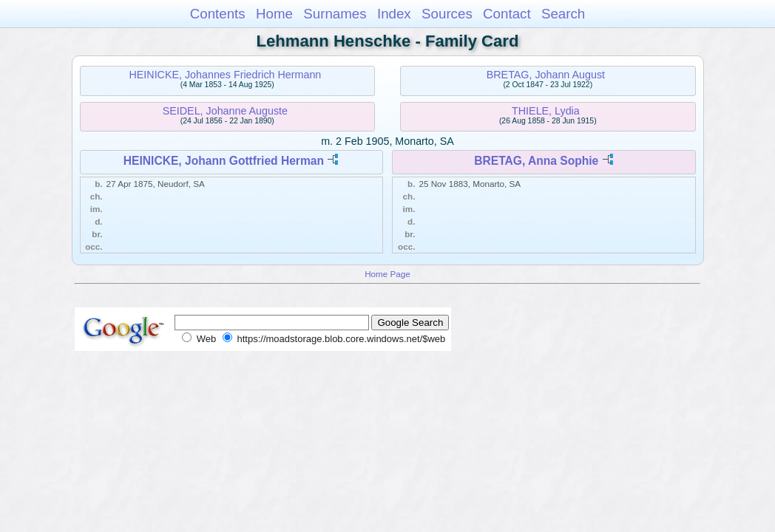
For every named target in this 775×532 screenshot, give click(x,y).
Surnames (335, 14)
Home (274, 14)
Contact (507, 14)
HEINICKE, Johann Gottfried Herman (224, 161)
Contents (218, 14)
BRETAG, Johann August (546, 75)
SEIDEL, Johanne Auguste (225, 111)
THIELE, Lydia (546, 111)
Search (563, 14)
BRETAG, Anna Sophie (536, 161)
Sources (447, 14)
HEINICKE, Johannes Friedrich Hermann (225, 75)
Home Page (387, 274)
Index (394, 14)
